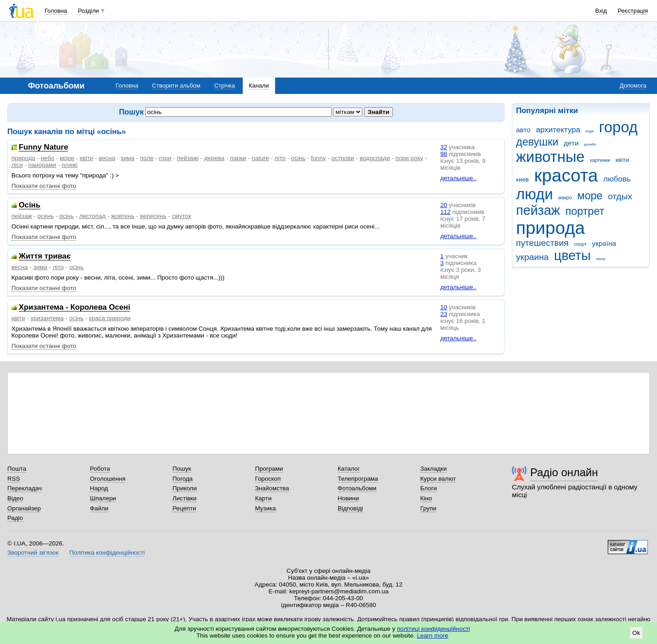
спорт (580, 244)
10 (444, 307)
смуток (182, 216)
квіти (622, 160)
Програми (269, 469)
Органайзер (24, 508)
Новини (348, 498)
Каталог (349, 469)
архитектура (558, 130)
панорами (42, 165)
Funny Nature (43, 148)
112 (445, 212)
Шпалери (103, 498)
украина (532, 257)
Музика (265, 508)
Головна (56, 11)
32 (444, 147)
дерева (214, 158)
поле (147, 158)
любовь (617, 179)
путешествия (542, 243)
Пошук (182, 469)
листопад (92, 216)
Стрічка (224, 86)
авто (523, 130)
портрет (585, 211)
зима (127, 158)
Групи (428, 508)
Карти (263, 498)
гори (165, 158)
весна (107, 158)
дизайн (590, 144)
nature (261, 158)
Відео (15, 498)
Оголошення (108, 479)
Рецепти (184, 508)
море (590, 196)
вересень (153, 216)
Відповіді (350, 508)
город (618, 127)
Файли (99, 508)
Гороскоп (268, 479)
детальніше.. (458, 178)
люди (534, 194)
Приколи (185, 488)
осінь (298, 158)
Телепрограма (358, 479)
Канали (259, 86)
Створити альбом (176, 86)
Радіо (15, 518)
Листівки (185, 498)
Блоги (429, 488)
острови (343, 158)
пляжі (69, 165)
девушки (537, 142)
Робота (100, 469)
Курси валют (438, 479)
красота (566, 175)
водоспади (375, 158)
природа (550, 228)
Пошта (17, 469)
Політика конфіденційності (107, 553)
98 (444, 154)
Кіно (426, 498)
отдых (620, 196)
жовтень (123, 216)
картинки (600, 160)
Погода (182, 479)
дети (571, 143)
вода (589, 131)
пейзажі (188, 158)
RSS (14, 479)
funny (318, 158)
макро (565, 197)
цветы (572, 255)
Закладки (433, 469)
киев (522, 179)
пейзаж (538, 210)
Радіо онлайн (564, 472)
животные (550, 157)
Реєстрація (633, 11)
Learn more (433, 636)
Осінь (30, 205)
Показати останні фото (44, 186)
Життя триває (45, 257)
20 (444, 205)
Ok (636, 633)
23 (444, 314)
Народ (99, 488)
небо (47, 158)
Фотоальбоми (357, 488)
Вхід (601, 11)
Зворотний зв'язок (33, 553)
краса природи (110, 318)
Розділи (89, 11)
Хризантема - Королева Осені (74, 308)
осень (46, 216)
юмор (601, 259)
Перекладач (24, 488)
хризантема (47, 318)
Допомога (633, 86)
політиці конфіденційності (433, 629)
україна (604, 243)
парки (238, 158)
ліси (17, 165)
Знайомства (272, 488)
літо (280, 158)
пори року (409, 158)
